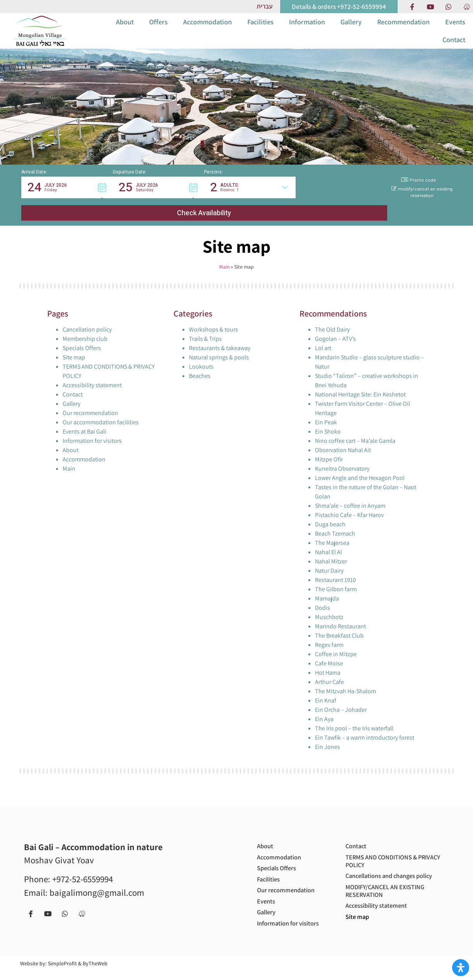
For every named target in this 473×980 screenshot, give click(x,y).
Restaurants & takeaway (220, 338)
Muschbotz (329, 607)
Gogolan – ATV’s (335, 329)
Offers (158, 28)
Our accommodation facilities (101, 412)
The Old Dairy (332, 319)
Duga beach (330, 514)
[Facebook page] (412, 7)
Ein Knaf (326, 690)
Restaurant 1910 (335, 570)
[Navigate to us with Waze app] (466, 7)
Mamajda (327, 588)
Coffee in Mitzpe (336, 644)
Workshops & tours (214, 319)
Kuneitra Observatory (342, 459)
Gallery (351, 28)
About (125, 28)
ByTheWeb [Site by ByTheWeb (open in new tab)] (95, 972)
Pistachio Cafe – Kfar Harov (349, 505)
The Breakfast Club (339, 625)
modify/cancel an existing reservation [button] (422, 205)
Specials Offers (82, 338)
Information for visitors (92, 431)
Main (224, 257)
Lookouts (201, 356)
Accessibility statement (92, 375)
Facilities (260, 28)
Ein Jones (328, 737)
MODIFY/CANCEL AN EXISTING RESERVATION (390, 893)
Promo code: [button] (419, 193)
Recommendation (403, 28)
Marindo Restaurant (340, 616)
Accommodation (208, 28)
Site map (74, 347)
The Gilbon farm (336, 579)
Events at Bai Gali (84, 421)
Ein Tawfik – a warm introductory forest (365, 727)
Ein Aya (324, 709)
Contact (454, 46)
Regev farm (329, 635)
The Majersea (332, 533)
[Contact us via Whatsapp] (448, 7)
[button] (67, 200)
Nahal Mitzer (331, 551)
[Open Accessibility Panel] (461, 968)
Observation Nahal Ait (343, 440)
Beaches (200, 366)
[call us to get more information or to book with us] (339, 7)
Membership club (85, 329)
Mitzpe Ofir (329, 449)
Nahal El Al (328, 542)
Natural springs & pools (219, 347)
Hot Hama (328, 663)
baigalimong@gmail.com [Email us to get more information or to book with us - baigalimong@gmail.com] (97, 883)
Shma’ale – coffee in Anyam (350, 496)
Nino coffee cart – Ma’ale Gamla (355, 431)
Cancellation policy (87, 319)
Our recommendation (90, 403)
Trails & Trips (205, 329)
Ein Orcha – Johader (341, 700)
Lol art (323, 338)
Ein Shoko (328, 421)
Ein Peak (326, 412)
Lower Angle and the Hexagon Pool (360, 468)
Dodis (322, 598)
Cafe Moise (329, 653)
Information (307, 28)
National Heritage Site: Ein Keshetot (360, 384)
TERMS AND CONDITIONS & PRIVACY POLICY (385, 853)
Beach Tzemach (335, 523)
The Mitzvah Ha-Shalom (345, 681)
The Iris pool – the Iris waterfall (354, 718)
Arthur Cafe (329, 672)
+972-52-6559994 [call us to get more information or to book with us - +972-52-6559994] (83, 869)
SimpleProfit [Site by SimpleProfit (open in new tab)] (62, 972)
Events (455, 28)
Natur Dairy (329, 561)
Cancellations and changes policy (385, 873)
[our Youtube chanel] (430, 7)
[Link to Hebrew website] (265, 6)
